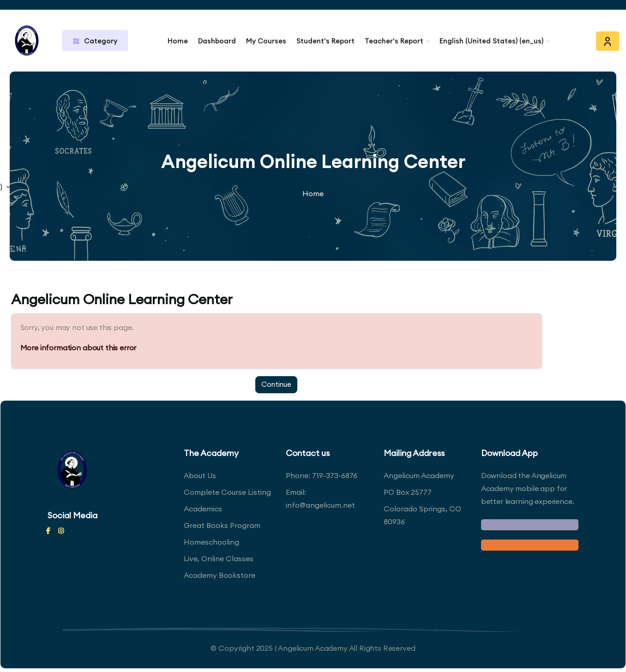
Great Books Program (222, 525)
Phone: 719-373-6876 (322, 475)
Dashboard (217, 41)
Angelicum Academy (419, 475)
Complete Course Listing (227, 492)
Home (178, 41)
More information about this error (82, 348)
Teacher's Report (394, 41)
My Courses (266, 41)
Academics (203, 509)
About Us (200, 475)
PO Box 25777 (408, 492)
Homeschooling (211, 542)
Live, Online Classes (219, 558)
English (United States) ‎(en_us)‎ (491, 41)
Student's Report (325, 41)
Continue (280, 384)
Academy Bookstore (220, 575)
